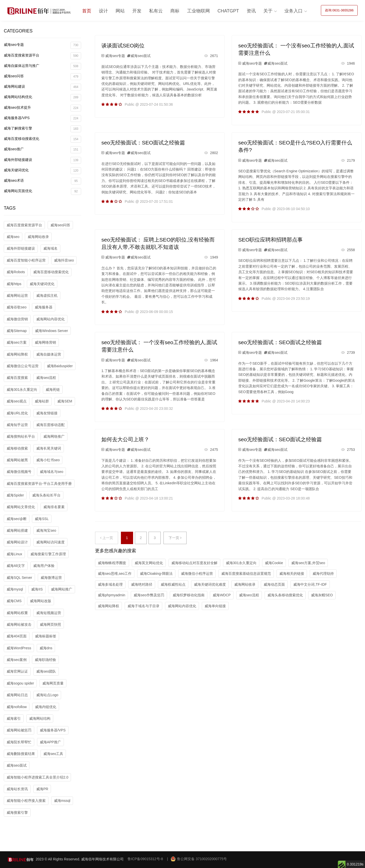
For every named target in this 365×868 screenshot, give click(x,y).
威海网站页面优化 (42, 191)
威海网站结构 (40, 718)
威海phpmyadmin (112, 595)
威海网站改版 (41, 601)
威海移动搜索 (17, 448)
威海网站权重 (17, 613)
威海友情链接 (47, 413)
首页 (87, 11)
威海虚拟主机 (47, 296)
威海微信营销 (17, 319)
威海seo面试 (17, 765)
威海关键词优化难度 (210, 584)
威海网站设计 (17, 542)
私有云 (156, 11)
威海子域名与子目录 (143, 606)
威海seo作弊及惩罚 (149, 595)
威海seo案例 (17, 660)
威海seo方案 (17, 342)
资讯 (251, 11)
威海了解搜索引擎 (42, 129)
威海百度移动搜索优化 (42, 139)
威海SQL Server (19, 578)
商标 (175, 11)
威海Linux (14, 554)
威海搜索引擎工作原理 (48, 554)
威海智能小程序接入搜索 (26, 801)
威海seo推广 (42, 150)
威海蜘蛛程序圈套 (112, 563)
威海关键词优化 (42, 171)
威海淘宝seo (46, 530)
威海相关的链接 (292, 574)
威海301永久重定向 (22, 390)
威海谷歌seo (17, 307)
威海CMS (14, 601)
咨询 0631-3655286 (339, 10)
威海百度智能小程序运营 (26, 260)
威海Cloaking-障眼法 (156, 574)
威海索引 (14, 718)
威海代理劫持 (323, 574)
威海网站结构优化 (42, 97)
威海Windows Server (51, 331)
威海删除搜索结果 (21, 754)
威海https (14, 284)
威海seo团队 (46, 671)
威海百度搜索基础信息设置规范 (246, 574)
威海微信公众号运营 (23, 366)
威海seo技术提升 (42, 108)
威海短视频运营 (49, 613)
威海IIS (37, 589)
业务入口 (294, 11)
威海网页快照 (50, 624)
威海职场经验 (45, 660)
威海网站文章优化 (21, 507)
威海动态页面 (274, 584)
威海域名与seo (52, 472)
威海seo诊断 (17, 519)
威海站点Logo (47, 695)
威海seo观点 (17, 401)
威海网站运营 (17, 296)
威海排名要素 (54, 507)
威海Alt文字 (16, 566)
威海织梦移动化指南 (189, 595)
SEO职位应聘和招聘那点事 (270, 240)
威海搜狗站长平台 (21, 436)
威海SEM (65, 401)
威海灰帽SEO (322, 595)
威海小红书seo (48, 460)
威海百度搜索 (17, 378)
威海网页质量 (53, 683)
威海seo (13, 237)
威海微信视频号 (19, 472)
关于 (268, 11)
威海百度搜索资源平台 (42, 56)
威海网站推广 (62, 589)
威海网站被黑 (17, 460)
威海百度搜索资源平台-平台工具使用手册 (39, 484)
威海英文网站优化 (149, 563)
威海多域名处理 (110, 584)
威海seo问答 (42, 77)
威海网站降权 (17, 354)
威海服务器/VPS (42, 118)
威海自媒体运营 (49, 354)
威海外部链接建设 (42, 160)
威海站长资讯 (17, 789)
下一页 (175, 538)
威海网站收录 (38, 237)
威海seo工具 (53, 754)
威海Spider (15, 495)
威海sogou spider (20, 683)
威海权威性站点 (173, 584)
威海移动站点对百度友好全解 (194, 563)
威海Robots (16, 272)
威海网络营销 (45, 342)
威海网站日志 (17, 695)
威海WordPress (19, 648)
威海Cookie (274, 563)
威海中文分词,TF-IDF (310, 584)
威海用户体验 (44, 566)
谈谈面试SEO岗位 (123, 45)
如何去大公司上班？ (125, 439)
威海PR (42, 789)
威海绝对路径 (142, 584)
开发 (137, 11)
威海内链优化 (46, 707)
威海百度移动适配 (50, 425)
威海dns (46, 648)
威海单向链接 (215, 606)
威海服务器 (44, 307)
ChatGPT (228, 11)
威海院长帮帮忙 (19, 742)
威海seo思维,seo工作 (115, 574)
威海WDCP (222, 595)
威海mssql (62, 801)
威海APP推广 (50, 742)
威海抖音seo (64, 260)
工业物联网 (198, 11)
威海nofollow (17, 707)
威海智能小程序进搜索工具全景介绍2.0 (37, 777)
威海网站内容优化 (50, 319)
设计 (103, 11)
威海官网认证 (17, 671)
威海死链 (53, 390)
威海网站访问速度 (50, 542)
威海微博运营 (51, 578)
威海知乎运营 (17, 425)
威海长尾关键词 (49, 448)
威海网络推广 (54, 436)
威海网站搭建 (17, 530)
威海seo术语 (42, 181)
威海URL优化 (17, 413)
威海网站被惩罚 (19, 730)
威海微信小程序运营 (197, 574)
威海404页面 (17, 636)
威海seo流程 (46, 378)
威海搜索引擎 (17, 812)
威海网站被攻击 (19, 624)
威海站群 (42, 401)
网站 (120, 11)
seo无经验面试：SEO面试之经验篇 (143, 143)
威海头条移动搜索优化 (285, 595)
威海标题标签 (46, 636)
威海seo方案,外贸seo (308, 563)
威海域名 (50, 248)
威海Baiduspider (60, 366)
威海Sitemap (17, 331)
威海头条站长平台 (46, 495)
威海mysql (15, 589)
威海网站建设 (42, 87)
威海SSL (42, 519)
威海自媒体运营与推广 (42, 66)
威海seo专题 (42, 45)
